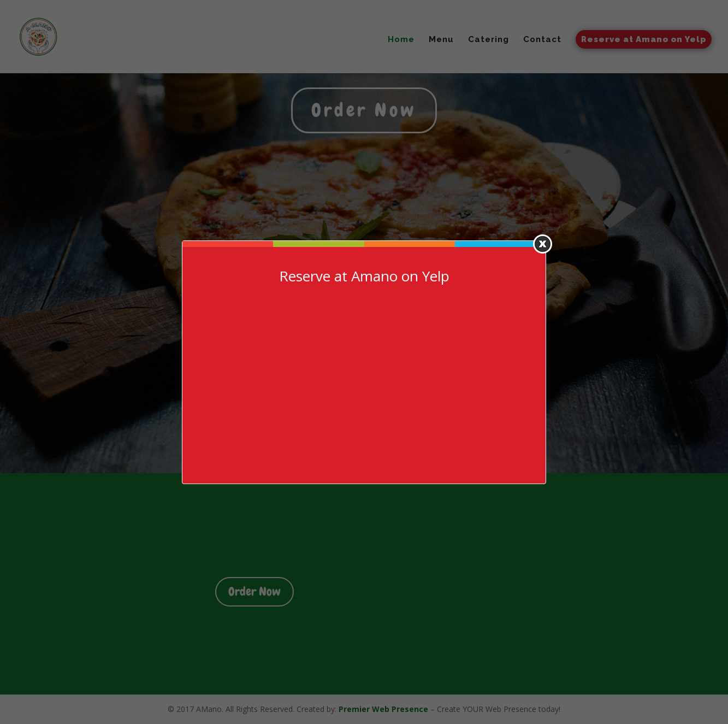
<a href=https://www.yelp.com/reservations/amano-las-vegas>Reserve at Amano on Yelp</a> (364, 380)
